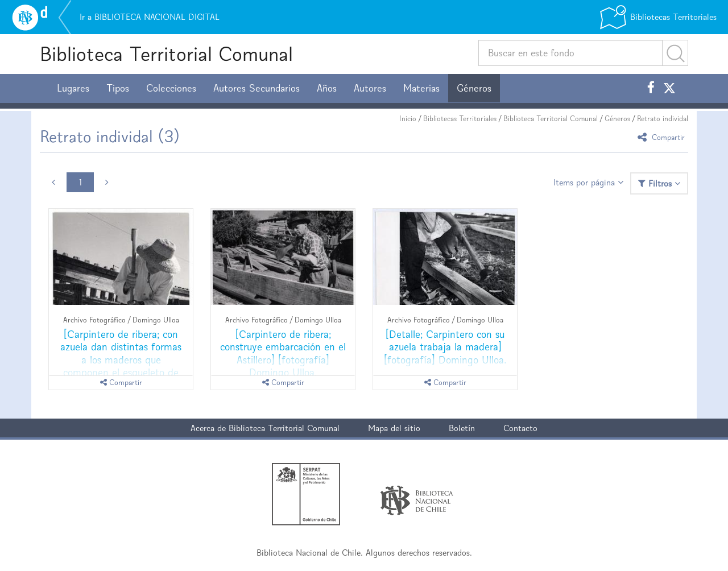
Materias (421, 88)
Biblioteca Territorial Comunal (166, 54)
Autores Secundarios (257, 88)
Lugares (73, 88)
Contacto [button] (520, 428)
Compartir (663, 137)
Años (327, 88)
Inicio (408, 119)
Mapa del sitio (394, 428)
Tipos (118, 88)
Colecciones (171, 88)
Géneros (474, 88)
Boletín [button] (462, 428)
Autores (370, 88)
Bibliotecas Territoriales (460, 119)
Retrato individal (663, 119)
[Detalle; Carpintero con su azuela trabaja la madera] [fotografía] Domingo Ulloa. (445, 347)
